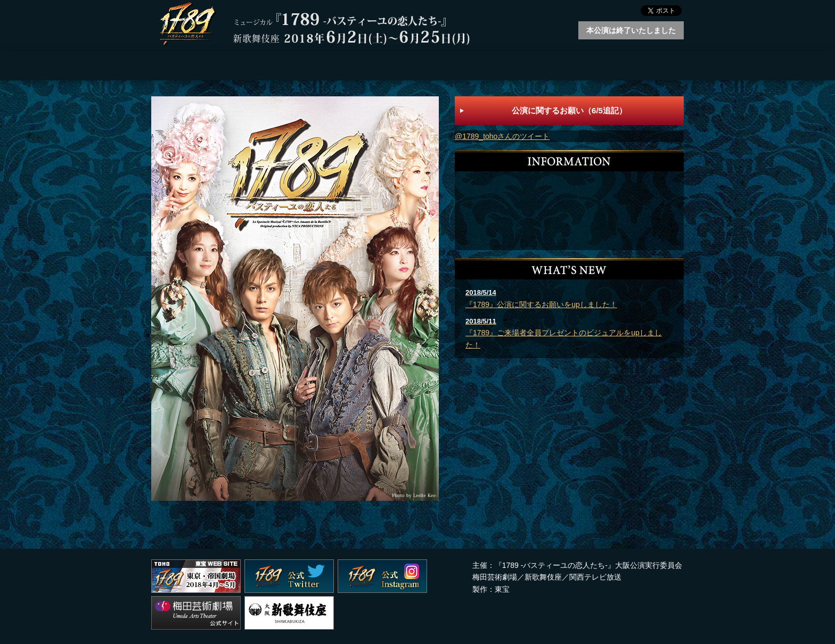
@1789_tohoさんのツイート (502, 136)
